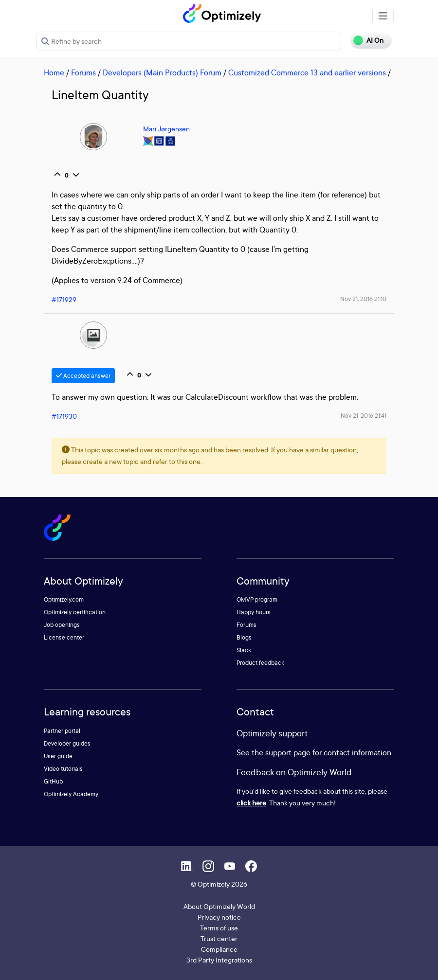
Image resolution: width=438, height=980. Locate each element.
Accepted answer (83, 376)
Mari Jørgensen (166, 129)
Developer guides (67, 743)
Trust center (219, 938)
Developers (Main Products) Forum (162, 72)
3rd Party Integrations (219, 960)
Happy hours (254, 612)
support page (288, 752)
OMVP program (257, 599)
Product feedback (260, 663)
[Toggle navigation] (383, 16)
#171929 (64, 299)
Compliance (219, 949)
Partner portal (62, 731)
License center (64, 637)
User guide (58, 756)
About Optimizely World (219, 906)
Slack (244, 650)
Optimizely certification (75, 612)
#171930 (64, 416)
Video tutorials (63, 769)
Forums (83, 72)
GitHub (53, 781)
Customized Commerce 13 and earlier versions (307, 72)
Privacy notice (219, 917)
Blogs (244, 637)
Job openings (62, 625)
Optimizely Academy (71, 794)
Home (54, 72)
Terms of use (219, 928)
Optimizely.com (64, 599)
